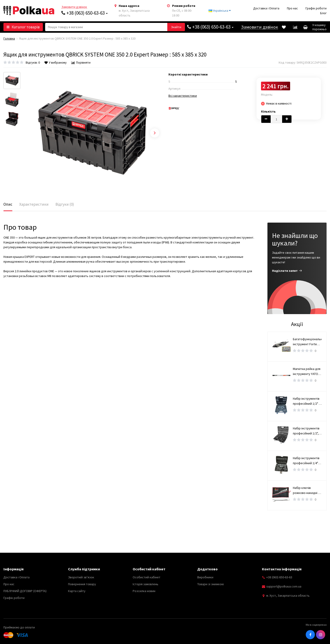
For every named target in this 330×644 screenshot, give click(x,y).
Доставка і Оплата (266, 8)
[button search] (176, 27)
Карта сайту (77, 591)
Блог (323, 13)
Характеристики (34, 204)
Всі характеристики (183, 96)
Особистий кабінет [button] (149, 569)
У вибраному (56, 62)
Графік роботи (316, 8)
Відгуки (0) (65, 204)
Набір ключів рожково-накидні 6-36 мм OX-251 (307, 490)
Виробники (205, 577)
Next (155, 133)
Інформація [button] (14, 569)
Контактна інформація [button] (282, 569)
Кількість (268, 111)
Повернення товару (82, 584)
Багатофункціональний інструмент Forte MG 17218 (307, 342)
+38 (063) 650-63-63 (85, 13)
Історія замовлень (146, 584)
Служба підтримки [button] (84, 569)
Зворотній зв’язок (81, 577)
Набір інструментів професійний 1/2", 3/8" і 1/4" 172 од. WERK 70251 (306, 431)
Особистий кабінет (147, 577)
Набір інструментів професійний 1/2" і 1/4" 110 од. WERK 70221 (306, 401)
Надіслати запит (287, 271)
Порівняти (81, 62)
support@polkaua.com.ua (284, 586)
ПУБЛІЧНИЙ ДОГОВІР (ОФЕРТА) (25, 591)
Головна (9, 38)
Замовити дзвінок (74, 7)
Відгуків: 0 (33, 62)
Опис (8, 204)
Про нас (292, 8)
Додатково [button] (208, 569)
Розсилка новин (144, 591)
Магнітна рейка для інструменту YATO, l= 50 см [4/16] (307, 372)
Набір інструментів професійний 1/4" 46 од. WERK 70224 (306, 461)
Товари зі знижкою (211, 584)
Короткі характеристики (188, 74)
